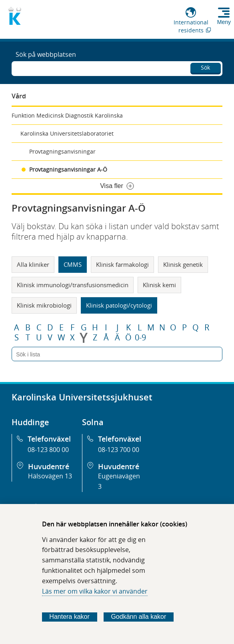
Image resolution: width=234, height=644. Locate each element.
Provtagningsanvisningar (62, 151)
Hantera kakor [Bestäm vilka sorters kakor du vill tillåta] (69, 617)
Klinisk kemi (159, 285)
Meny (224, 22)
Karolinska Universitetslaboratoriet (67, 133)
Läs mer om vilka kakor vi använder (95, 591)
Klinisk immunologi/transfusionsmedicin (73, 285)
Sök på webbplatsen (46, 54)
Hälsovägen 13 (50, 476)
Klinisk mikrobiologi (44, 305)
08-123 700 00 (119, 450)
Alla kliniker (33, 264)
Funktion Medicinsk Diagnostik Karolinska (67, 115)
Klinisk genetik (183, 264)
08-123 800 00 (48, 450)
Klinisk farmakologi (122, 264)
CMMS (73, 264)
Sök (205, 67)
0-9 (140, 338)
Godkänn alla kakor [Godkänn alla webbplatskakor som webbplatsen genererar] (138, 617)
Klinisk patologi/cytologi (119, 305)
